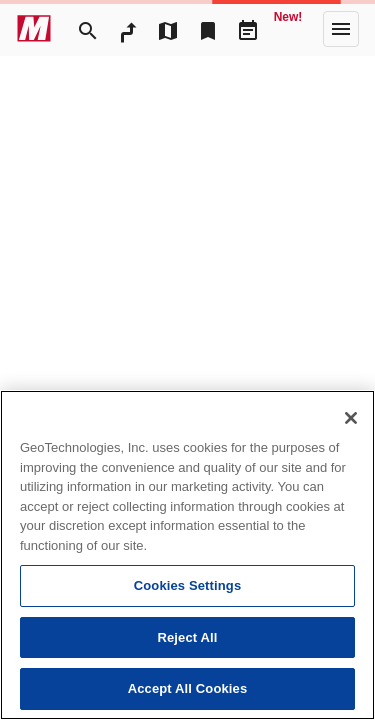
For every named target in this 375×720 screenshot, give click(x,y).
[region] (187, 555)
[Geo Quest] (288, 29)
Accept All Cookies (188, 688)
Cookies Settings (188, 585)
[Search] (88, 29)
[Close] (351, 418)
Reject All (187, 637)
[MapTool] (168, 29)
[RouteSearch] (128, 29)
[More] (341, 29)
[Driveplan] (248, 29)
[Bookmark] (208, 29)
